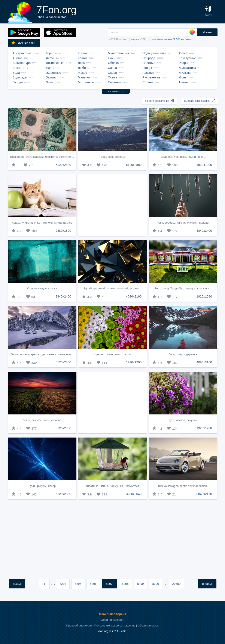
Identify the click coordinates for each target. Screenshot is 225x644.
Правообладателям (79, 626)
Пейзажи (114, 82)
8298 (125, 584)
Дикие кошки (55, 63)
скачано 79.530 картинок (177, 39)
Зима (50, 82)
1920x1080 (204, 296)
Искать (207, 32)
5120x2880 (63, 165)
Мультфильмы (118, 53)
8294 (63, 584)
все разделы (116, 92)
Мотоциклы (86, 82)
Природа (149, 58)
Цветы (184, 82)
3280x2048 (134, 494)
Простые (149, 63)
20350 (176, 584)
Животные (54, 73)
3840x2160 (204, 494)
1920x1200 (204, 165)
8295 (78, 584)
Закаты (51, 77)
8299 (140, 584)
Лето (81, 63)
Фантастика (188, 68)
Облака (113, 63)
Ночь (112, 58)
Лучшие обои (23, 43)
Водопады (20, 77)
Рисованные (151, 77)
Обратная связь (148, 626)
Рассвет (148, 73)
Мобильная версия (112, 614)
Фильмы (185, 73)
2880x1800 (63, 231)
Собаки (148, 82)
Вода (16, 73)
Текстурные (188, 58)
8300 (156, 584)
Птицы (147, 68)
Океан (112, 73)
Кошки (83, 58)
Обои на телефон (112, 620)
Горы (50, 53)
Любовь (84, 68)
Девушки (52, 58)
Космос (83, 53)
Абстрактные (22, 53)
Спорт (184, 53)
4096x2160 (134, 296)
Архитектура (22, 63)
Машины (84, 77)
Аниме (17, 58)
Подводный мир (154, 53)
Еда (49, 68)
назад (17, 584)
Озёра (112, 68)
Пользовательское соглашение (115, 626)
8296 (93, 584)
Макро (83, 73)
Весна (17, 68)
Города (18, 82)
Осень (112, 77)
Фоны (183, 77)
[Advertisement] (113, 205)
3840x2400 (204, 231)
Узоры (184, 63)
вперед (207, 584)
